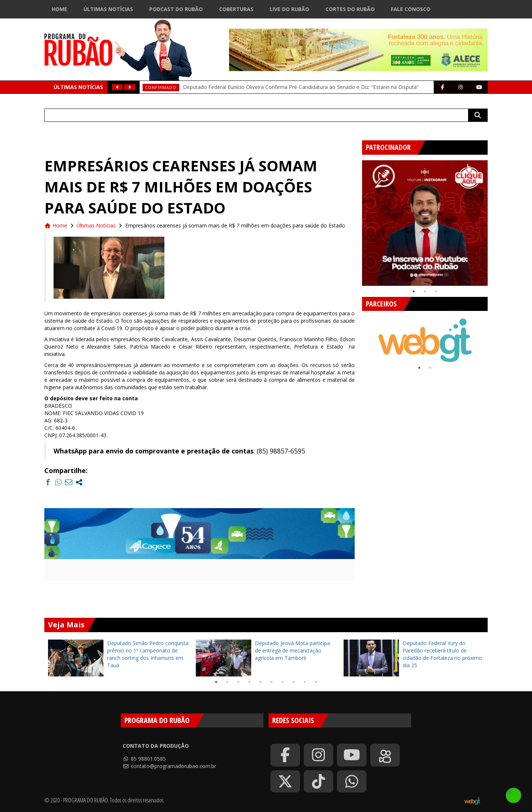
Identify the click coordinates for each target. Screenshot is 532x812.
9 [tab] (305, 682)
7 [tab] (283, 682)
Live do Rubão (289, 9)
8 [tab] (294, 682)
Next (493, 220)
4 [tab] (249, 682)
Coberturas (236, 9)
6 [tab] (272, 682)
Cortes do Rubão (350, 9)
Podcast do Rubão (176, 9)
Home (59, 9)
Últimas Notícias (108, 9)
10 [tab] (316, 682)
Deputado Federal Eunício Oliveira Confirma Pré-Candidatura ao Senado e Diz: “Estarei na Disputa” (301, 87)
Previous (357, 220)
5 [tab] (260, 682)
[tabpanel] (425, 223)
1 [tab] (414, 291)
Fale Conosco (411, 9)
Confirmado (161, 87)
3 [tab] (436, 291)
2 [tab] (425, 291)
